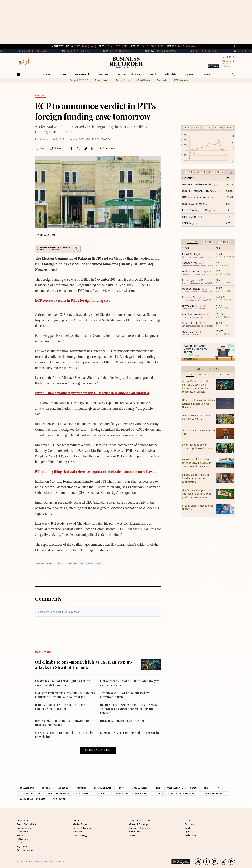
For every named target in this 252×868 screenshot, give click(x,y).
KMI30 (229, 128)
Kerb (157, 788)
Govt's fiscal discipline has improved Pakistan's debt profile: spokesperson (197, 494)
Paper (132, 835)
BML (72, 51)
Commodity (216, 172)
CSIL (201, 51)
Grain (193, 788)
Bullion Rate (27, 788)
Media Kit (22, 835)
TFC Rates (159, 794)
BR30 (197, 128)
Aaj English (23, 846)
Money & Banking (138, 824)
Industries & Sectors (140, 820)
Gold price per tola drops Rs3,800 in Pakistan (196, 417)
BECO (31, 51)
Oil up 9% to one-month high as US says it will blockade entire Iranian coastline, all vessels (196, 386)
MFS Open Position (59, 794)
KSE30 (218, 128)
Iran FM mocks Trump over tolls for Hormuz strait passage (60, 707)
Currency (63, 788)
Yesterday (205, 375)
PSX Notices (181, 80)
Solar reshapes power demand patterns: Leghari (197, 446)
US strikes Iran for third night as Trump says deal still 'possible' (63, 683)
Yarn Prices (135, 832)
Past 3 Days (223, 375)
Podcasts (162, 80)
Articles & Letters (82, 820)
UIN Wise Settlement (183, 794)
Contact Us (23, 820)
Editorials (170, 74)
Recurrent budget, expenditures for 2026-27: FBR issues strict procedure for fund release (129, 709)
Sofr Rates (103, 794)
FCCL (243, 51)
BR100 (187, 128)
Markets (104, 74)
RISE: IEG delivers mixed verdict (122, 721)
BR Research (83, 74)
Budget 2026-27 (79, 80)
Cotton (46, 788)
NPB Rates (141, 794)
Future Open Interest (214, 794)
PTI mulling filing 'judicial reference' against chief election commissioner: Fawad (96, 472)
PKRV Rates (122, 794)
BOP (114, 51)
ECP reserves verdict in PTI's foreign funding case (73, 300)
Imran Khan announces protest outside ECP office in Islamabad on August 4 (92, 393)
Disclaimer (22, 832)
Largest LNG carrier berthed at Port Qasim (130, 733)
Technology (191, 835)
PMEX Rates (59, 799)
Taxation (77, 832)
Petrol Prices (123, 80)
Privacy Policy (24, 828)
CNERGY (158, 51)
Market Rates (80, 824)
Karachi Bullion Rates (33, 799)
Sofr (122, 788)
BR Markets (23, 839)
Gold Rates (143, 80)
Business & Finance (129, 74)
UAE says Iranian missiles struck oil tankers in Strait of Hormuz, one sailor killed (65, 695)
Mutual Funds (140, 788)
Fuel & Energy (80, 835)
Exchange (81, 788)
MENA (207, 74)
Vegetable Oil (175, 788)
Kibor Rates (83, 794)
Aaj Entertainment (27, 850)
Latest (63, 74)
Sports (188, 832)
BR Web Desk (48, 235)
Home (46, 74)
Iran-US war (102, 80)
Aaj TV (20, 843)
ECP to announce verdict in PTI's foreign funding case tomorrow (95, 111)
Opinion (190, 74)
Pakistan (189, 824)
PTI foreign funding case (84, 563)
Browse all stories (98, 750)
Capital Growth (103, 788)
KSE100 (207, 128)
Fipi (206, 788)
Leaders (223, 242)
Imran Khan (45, 563)
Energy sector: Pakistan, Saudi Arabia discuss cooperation (196, 478)
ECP (60, 563)
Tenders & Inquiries (139, 828)
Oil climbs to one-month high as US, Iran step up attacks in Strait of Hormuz (83, 664)
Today (190, 375)
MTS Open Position (30, 794)
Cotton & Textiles (82, 828)
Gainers (193, 242)
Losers (208, 242)
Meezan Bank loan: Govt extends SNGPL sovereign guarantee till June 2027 (197, 463)
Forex (189, 172)
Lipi (218, 788)
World (152, 74)
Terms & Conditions (27, 824)
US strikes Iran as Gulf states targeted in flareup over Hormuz (198, 404)
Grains (188, 820)
